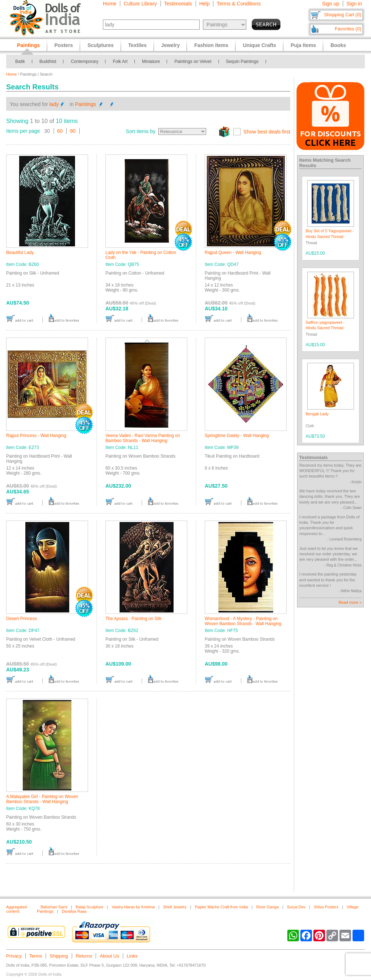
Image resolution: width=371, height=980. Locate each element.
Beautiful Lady (20, 253)
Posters (64, 45)
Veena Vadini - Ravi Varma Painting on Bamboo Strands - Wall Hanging (143, 438)
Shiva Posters (326, 907)
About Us (109, 956)
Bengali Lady (317, 414)
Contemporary (84, 61)
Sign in (354, 4)
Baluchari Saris (54, 907)
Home (110, 4)
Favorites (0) (348, 29)
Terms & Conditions (239, 4)
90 (73, 131)
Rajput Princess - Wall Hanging (36, 436)
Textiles (137, 45)
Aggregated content (16, 909)
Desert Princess (22, 619)
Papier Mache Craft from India (222, 907)
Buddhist (48, 61)
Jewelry (170, 45)
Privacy (14, 956)
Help (205, 4)
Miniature (151, 61)
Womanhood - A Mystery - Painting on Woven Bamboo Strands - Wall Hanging (243, 621)
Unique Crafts (259, 45)
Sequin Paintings (242, 61)
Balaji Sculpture (89, 907)
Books (338, 45)
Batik (20, 61)
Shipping (59, 956)
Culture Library (140, 4)
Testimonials (178, 4)
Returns (84, 956)
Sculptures (100, 45)
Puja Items (303, 45)
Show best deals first (267, 132)
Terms (36, 956)
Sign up (331, 4)
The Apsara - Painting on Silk (134, 619)
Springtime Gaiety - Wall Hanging (237, 436)
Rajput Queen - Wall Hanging (233, 253)
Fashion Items (211, 45)
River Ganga (267, 907)
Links (132, 956)
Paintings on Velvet (193, 61)
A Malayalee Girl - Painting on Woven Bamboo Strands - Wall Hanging (42, 799)
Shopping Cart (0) (343, 15)
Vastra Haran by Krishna (133, 907)
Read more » (350, 602)
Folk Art (120, 61)
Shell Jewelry (175, 907)
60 (60, 131)
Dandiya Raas (74, 911)
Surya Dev (296, 907)
